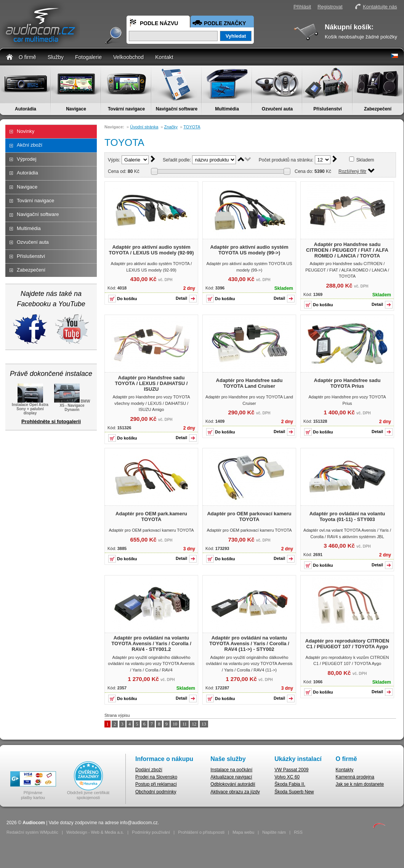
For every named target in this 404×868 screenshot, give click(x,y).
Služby (56, 57)
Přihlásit (302, 7)
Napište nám (274, 832)
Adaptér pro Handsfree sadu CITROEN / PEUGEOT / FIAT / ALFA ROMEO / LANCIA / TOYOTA (347, 250)
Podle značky (225, 23)
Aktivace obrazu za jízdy (235, 792)
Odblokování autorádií (233, 784)
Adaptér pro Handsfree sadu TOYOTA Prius (347, 383)
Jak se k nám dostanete (360, 784)
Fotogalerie (88, 57)
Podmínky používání (151, 832)
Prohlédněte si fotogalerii (51, 421)
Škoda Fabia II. (290, 784)
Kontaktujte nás (380, 7)
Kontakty (345, 770)
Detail (181, 298)
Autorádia (26, 109)
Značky (171, 127)
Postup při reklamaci (156, 784)
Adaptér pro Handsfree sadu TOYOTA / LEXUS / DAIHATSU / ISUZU (151, 383)
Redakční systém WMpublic (32, 832)
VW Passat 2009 (291, 770)
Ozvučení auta (277, 109)
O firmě (27, 57)
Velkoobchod (128, 57)
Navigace (76, 109)
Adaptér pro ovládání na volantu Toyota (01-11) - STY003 (347, 516)
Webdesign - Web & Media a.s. (95, 832)
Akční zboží (30, 145)
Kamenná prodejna (355, 777)
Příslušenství (328, 109)
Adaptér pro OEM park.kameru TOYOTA (151, 516)
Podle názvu (159, 23)
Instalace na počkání (231, 770)
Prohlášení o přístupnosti (201, 832)
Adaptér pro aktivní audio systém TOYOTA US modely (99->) (249, 250)
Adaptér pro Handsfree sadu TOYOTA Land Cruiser (249, 383)
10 (175, 724)
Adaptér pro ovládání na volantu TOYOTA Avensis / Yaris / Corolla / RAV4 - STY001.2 (151, 643)
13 (204, 724)
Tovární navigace (126, 109)
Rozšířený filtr (352, 171)
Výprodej (26, 159)
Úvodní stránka (144, 127)
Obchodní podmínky (156, 792)
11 (184, 724)
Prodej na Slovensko (156, 777)
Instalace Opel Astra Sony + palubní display (30, 407)
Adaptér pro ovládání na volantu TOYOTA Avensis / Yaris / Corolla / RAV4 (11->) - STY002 (249, 643)
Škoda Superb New (294, 792)
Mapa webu (243, 832)
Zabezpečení (378, 109)
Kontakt (164, 57)
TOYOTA (192, 127)
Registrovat (330, 7)
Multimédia (227, 109)
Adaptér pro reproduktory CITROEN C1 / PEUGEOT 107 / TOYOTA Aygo (347, 644)
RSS (298, 832)
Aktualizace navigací (231, 777)
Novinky (26, 131)
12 (194, 724)
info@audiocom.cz (139, 823)
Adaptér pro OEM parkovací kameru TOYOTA (249, 516)
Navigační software (177, 109)
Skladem (365, 160)
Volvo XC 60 (287, 777)
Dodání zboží (149, 770)
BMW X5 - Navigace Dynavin (72, 405)
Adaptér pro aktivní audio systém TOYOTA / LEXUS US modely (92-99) (151, 250)
